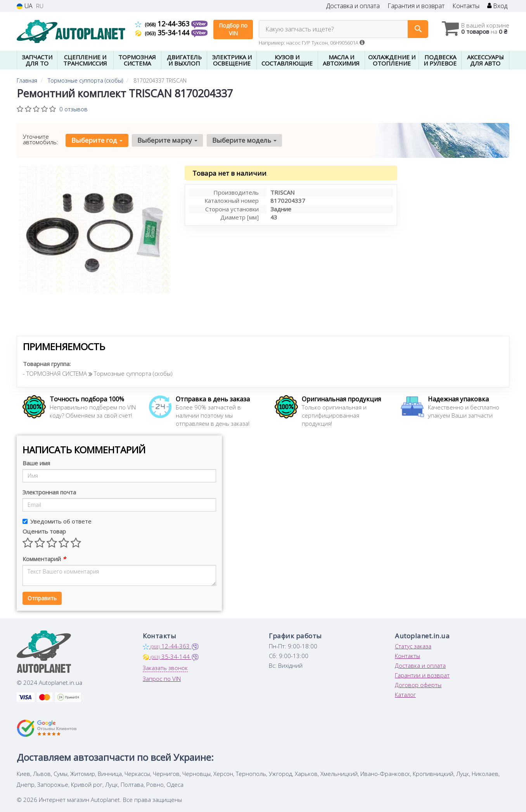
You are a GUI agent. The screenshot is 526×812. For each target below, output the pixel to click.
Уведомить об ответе (57, 521)
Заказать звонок (165, 668)
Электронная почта (49, 492)
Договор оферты (418, 685)
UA (25, 6)
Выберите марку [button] (167, 140)
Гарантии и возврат (422, 675)
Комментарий (44, 559)
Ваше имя (36, 463)
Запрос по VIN (162, 679)
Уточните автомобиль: (41, 139)
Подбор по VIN (233, 29)
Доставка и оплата (353, 6)
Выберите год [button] (97, 140)
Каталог (405, 695)
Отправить (42, 598)
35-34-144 (163, 33)
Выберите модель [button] (244, 140)
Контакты (466, 6)
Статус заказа (413, 646)
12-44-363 (163, 24)
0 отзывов (74, 109)
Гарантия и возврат (416, 6)
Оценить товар (44, 531)
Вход (497, 6)
